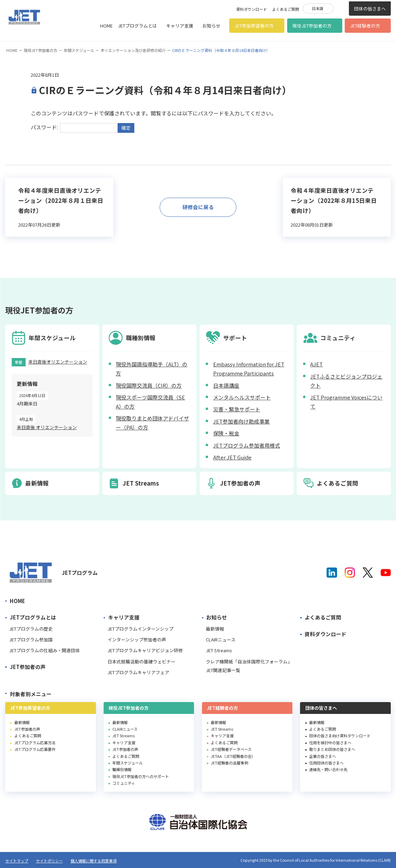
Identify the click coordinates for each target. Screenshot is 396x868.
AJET (316, 364)
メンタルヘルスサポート (242, 397)
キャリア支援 (180, 26)
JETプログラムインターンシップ (140, 629)
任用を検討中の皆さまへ (330, 743)
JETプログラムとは (137, 26)
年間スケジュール (79, 50)
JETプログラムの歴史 (31, 629)
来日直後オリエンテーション (58, 362)
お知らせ (211, 26)
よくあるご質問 (286, 9)
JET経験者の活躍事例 (229, 763)
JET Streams (219, 650)
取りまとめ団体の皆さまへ (332, 749)
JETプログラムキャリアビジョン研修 (145, 650)
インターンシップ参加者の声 (137, 639)
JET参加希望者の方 (254, 26)
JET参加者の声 (28, 667)
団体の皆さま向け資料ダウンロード (340, 736)
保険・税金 (226, 433)
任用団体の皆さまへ (326, 763)
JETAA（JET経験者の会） (233, 756)
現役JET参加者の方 (312, 26)
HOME (106, 26)
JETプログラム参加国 (31, 639)
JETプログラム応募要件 (35, 749)
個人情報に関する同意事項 (94, 861)
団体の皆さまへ (370, 9)
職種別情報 (122, 769)
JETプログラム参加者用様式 (247, 445)
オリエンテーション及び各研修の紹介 (133, 50)
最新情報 (215, 629)
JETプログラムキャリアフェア (138, 672)
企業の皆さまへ (323, 756)
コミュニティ (124, 783)
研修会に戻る (198, 207)
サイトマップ (17, 861)
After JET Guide (232, 457)
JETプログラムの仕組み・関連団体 (44, 650)
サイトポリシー (49, 861)
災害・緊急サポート (237, 409)
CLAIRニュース (221, 639)
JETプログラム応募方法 (35, 743)
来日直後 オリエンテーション (47, 427)
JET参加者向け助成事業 (241, 421)
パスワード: (74, 127)
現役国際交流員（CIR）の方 (149, 385)
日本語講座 (226, 385)
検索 (341, 8)
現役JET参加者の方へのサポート (141, 776)
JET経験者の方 (365, 26)
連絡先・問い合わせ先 (328, 769)
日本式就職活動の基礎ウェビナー (141, 661)
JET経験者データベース (231, 749)
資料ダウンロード (252, 9)
